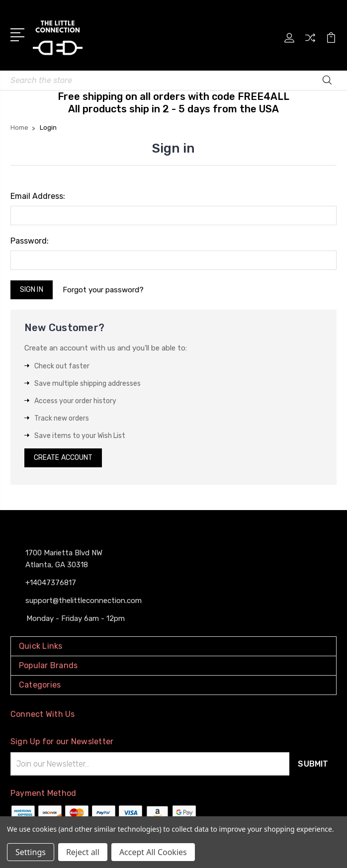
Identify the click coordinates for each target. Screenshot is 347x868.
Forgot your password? (109, 290)
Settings (31, 852)
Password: (30, 241)
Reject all (83, 852)
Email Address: (38, 196)
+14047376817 (51, 583)
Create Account (63, 458)
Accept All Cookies (153, 852)
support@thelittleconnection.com (84, 601)
